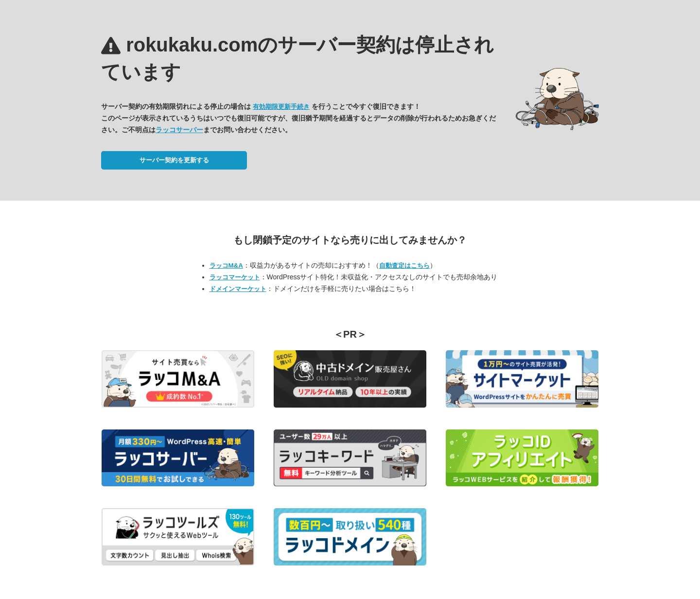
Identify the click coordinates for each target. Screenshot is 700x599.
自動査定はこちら (404, 265)
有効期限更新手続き (281, 107)
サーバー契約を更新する (174, 160)
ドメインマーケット (238, 289)
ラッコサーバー (179, 130)
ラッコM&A (226, 265)
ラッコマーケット (235, 277)
